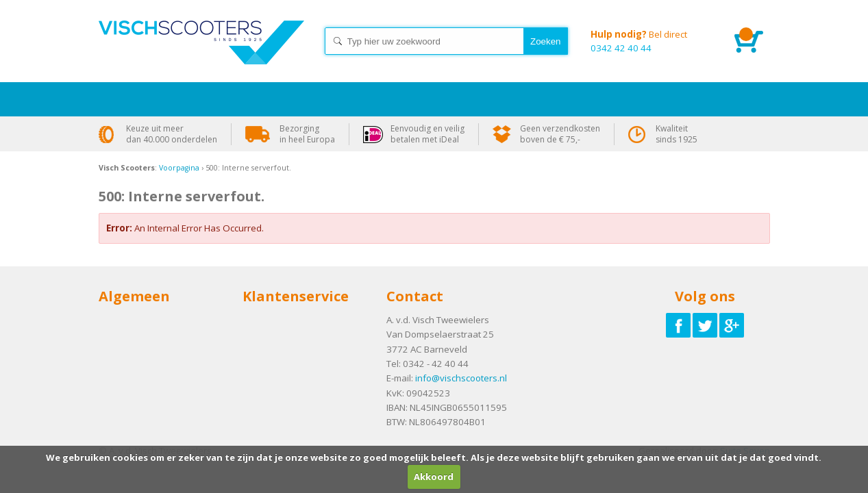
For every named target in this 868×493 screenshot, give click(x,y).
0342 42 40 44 (652, 41)
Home (201, 55)
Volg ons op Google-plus (732, 325)
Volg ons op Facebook (678, 325)
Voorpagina (179, 168)
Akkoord (434, 477)
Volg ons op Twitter (705, 325)
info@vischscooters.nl (461, 378)
